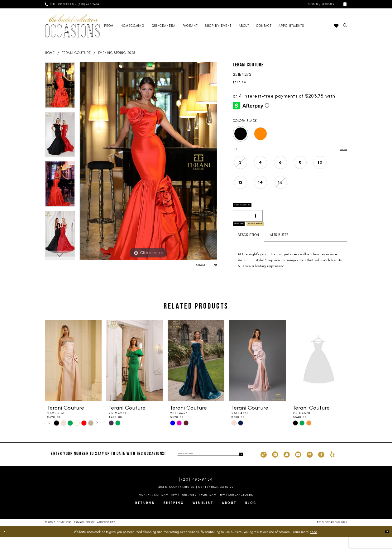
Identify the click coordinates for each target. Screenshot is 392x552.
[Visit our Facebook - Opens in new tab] (321, 469)
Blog (251, 518)
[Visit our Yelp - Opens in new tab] (332, 469)
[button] (320, 4)
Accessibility (106, 537)
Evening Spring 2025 (117, 53)
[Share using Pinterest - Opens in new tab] (216, 265)
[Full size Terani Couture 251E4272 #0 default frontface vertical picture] (148, 161)
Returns (145, 518)
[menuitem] (72, 4)
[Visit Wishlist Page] (336, 26)
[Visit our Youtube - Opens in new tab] (298, 469)
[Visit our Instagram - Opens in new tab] (275, 469)
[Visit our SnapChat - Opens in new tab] (287, 469)
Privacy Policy (84, 537)
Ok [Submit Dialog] (384, 546)
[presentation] (73, 375)
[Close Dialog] (7, 546)
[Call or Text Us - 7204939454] (72, 4)
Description (249, 250)
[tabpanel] (60, 87)
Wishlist (203, 518)
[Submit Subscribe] (239, 469)
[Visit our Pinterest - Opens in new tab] (310, 469)
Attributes (279, 250)
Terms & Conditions (58, 537)
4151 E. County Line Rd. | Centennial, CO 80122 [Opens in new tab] (196, 502)
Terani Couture (76, 53)
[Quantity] (248, 222)
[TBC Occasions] (72, 26)
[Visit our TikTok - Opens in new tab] (264, 469)
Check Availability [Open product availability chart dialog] (257, 208)
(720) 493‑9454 (196, 494)
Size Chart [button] (338, 149)
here (313, 546)
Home (50, 53)
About (229, 518)
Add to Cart (250, 235)
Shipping (174, 518)
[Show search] (345, 26)
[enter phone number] (210, 469)
